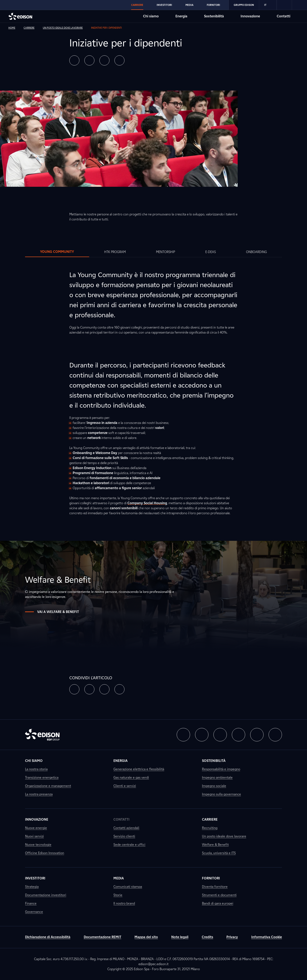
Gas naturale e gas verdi (131, 777)
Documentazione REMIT (103, 937)
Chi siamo (34, 761)
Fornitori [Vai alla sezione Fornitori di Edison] (213, 5)
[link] (284, 5)
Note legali (180, 937)
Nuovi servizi (34, 836)
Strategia (32, 887)
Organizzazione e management (48, 786)
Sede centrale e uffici (129, 845)
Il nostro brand (124, 903)
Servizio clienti (124, 836)
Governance (34, 912)
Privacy (232, 937)
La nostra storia (36, 769)
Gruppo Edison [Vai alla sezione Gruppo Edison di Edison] (244, 5)
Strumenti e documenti (219, 895)
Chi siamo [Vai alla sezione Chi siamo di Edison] (151, 16)
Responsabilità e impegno (221, 769)
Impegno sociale (214, 786)
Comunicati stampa (128, 887)
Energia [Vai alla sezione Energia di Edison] (181, 16)
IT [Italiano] (268, 5)
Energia (121, 761)
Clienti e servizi (125, 786)
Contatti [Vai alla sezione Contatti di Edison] (284, 16)
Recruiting (210, 828)
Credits (207, 937)
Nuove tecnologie (38, 845)
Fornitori (211, 878)
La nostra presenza (39, 794)
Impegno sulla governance (221, 794)
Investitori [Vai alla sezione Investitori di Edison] (164, 5)
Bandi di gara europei (218, 903)
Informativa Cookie (267, 937)
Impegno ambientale (217, 777)
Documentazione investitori (46, 895)
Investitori (35, 878)
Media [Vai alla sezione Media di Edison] (189, 5)
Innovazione (37, 819)
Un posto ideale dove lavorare (224, 836)
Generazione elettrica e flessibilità (139, 769)
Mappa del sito (146, 937)
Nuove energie (36, 828)
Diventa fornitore (215, 887)
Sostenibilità (214, 761)
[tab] (57, 252)
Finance (31, 903)
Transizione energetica (42, 777)
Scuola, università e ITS (219, 853)
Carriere (210, 819)
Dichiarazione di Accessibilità (48, 937)
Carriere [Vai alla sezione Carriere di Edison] (137, 5)
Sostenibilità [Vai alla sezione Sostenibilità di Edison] (214, 16)
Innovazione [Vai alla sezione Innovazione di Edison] (250, 16)
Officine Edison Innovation (45, 853)
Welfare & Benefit (215, 845)
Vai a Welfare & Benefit (52, 612)
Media (119, 878)
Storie (118, 895)
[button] (74, 60)
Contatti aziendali (126, 828)
